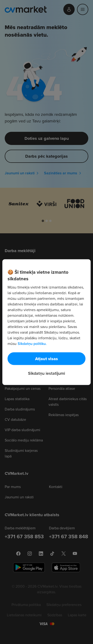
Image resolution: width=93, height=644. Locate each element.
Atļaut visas (46, 359)
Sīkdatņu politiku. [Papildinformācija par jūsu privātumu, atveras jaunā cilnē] (32, 343)
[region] (46, 322)
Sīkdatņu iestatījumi (46, 373)
